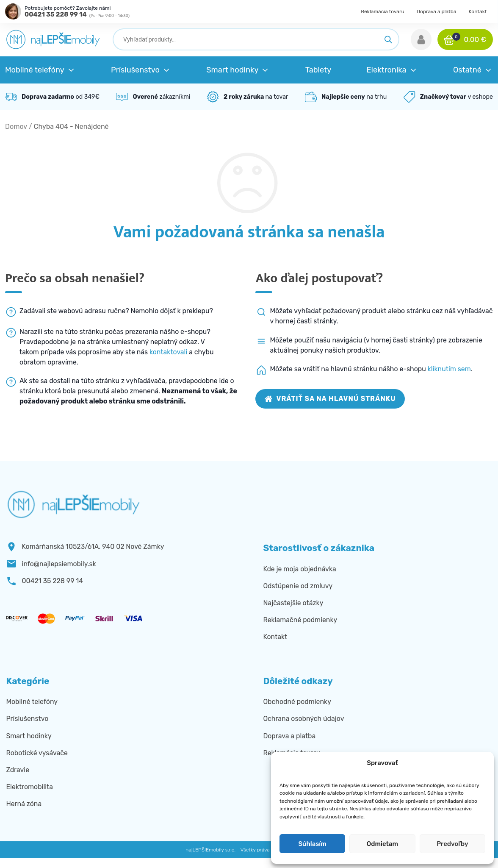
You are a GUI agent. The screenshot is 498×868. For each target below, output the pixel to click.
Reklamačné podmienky (300, 620)
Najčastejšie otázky (293, 603)
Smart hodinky (29, 736)
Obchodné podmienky (297, 702)
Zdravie (18, 770)
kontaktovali (168, 352)
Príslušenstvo (27, 719)
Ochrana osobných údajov (303, 719)
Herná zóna (24, 804)
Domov (16, 127)
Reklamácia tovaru (383, 11)
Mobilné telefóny (32, 702)
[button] (421, 39)
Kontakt (477, 11)
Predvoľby (452, 844)
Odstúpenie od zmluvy (298, 586)
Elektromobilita (29, 787)
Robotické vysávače (37, 753)
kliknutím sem (449, 369)
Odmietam (382, 844)
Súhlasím (312, 844)
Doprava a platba (437, 11)
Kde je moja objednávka (299, 569)
